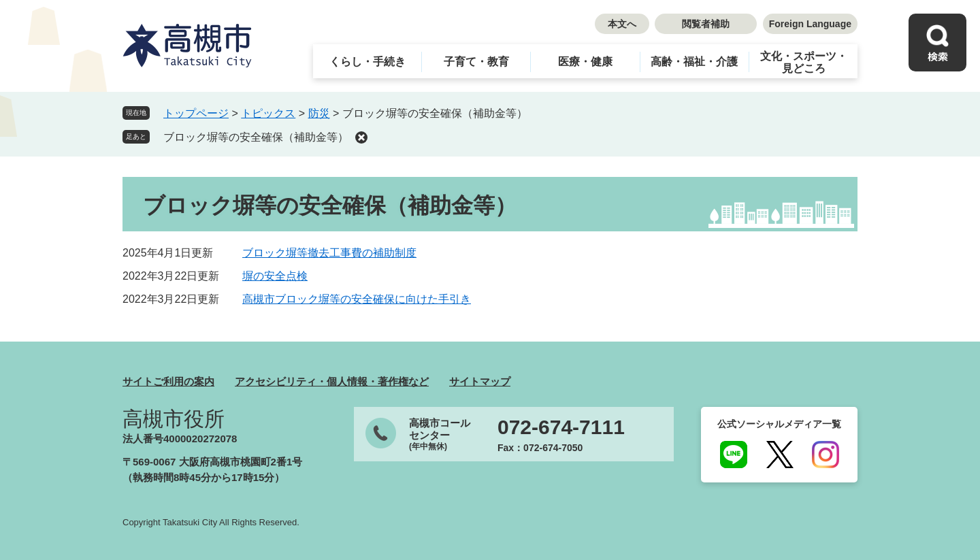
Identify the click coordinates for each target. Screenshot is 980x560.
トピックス (268, 113)
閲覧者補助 (706, 24)
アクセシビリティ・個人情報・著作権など (332, 381)
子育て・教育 (476, 62)
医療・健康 (585, 62)
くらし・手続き (367, 62)
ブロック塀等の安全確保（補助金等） (256, 137)
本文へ (622, 24)
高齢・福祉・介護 (694, 62)
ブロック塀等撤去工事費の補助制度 (329, 253)
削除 (361, 137)
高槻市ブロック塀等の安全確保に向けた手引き (357, 299)
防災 (319, 113)
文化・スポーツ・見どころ (804, 62)
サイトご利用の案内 (168, 381)
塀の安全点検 (275, 276)
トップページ (196, 113)
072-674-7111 (561, 427)
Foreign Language (810, 24)
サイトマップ (480, 381)
